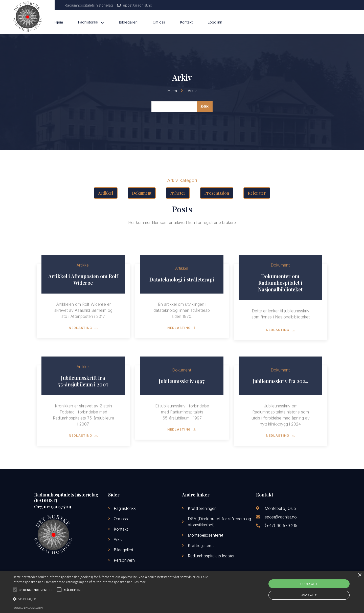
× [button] (360, 575)
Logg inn (215, 22)
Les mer (140, 582)
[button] (123, 599)
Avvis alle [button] (309, 595)
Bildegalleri (128, 22)
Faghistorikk (91, 22)
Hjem (59, 22)
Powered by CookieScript (28, 608)
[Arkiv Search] (174, 107)
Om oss (159, 22)
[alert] (182, 592)
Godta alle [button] (309, 584)
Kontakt (186, 22)
